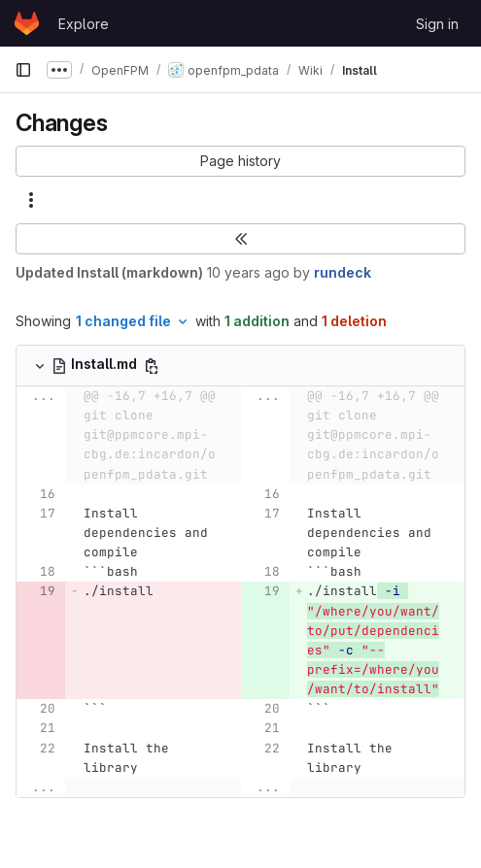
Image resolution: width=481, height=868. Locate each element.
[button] (240, 161)
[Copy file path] (152, 366)
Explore (84, 24)
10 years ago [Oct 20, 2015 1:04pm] (248, 272)
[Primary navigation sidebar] (23, 70)
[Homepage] (27, 23)
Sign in (437, 24)
